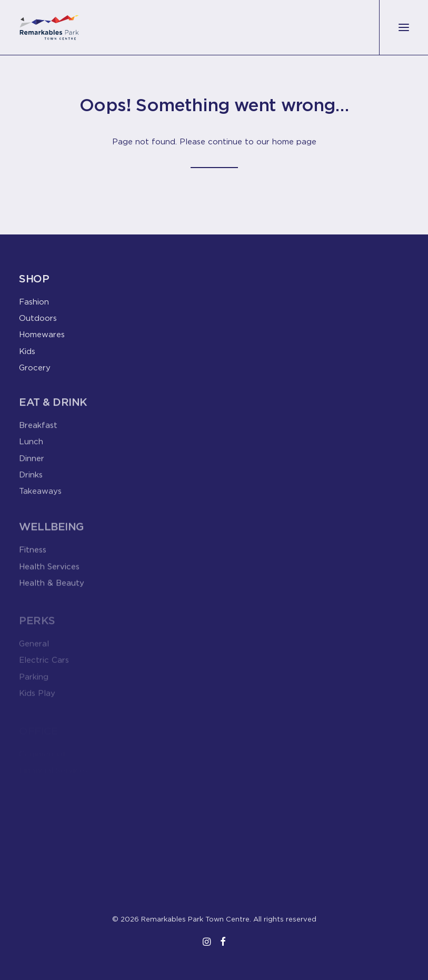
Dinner (32, 463)
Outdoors (38, 318)
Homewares (42, 334)
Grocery (35, 367)
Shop (34, 278)
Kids (27, 351)
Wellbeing (51, 535)
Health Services (49, 574)
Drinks (31, 479)
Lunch (31, 447)
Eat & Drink (53, 407)
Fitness (33, 557)
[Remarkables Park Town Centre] (49, 27)
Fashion (34, 301)
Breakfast (38, 430)
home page (294, 141)
